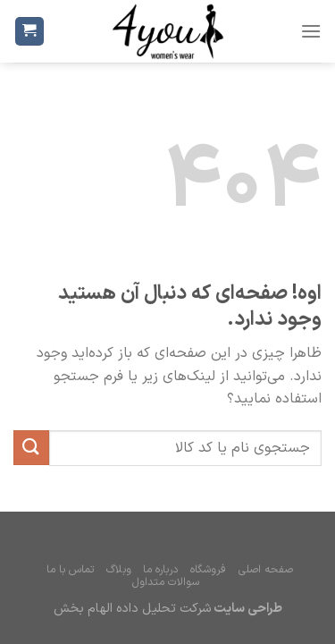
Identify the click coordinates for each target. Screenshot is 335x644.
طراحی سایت (247, 609)
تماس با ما (70, 570)
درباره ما (160, 570)
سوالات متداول (166, 582)
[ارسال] (31, 448)
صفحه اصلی (266, 570)
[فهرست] (311, 31)
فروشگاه (208, 570)
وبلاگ (119, 570)
